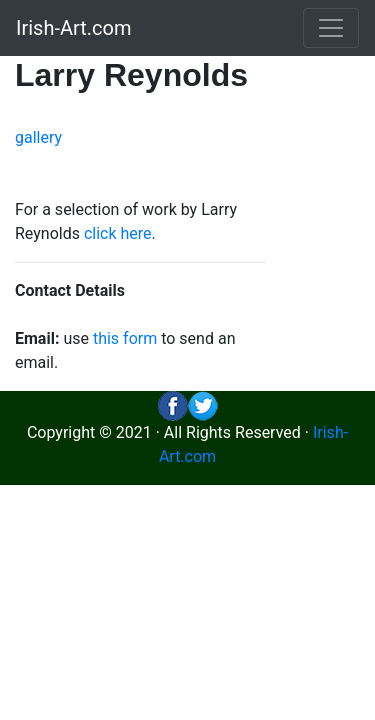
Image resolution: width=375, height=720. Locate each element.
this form (125, 338)
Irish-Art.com (74, 28)
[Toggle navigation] (331, 28)
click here (118, 233)
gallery (38, 137)
